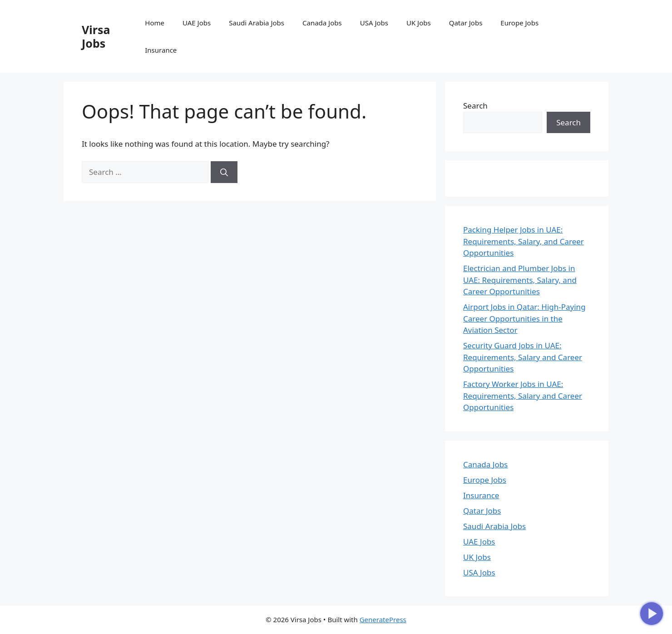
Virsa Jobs (96, 36)
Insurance (161, 50)
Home (155, 23)
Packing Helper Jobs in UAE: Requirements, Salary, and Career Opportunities (524, 241)
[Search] (224, 172)
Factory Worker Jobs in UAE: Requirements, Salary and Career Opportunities (523, 396)
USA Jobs (374, 23)
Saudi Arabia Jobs (257, 23)
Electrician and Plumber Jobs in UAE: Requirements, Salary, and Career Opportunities (520, 280)
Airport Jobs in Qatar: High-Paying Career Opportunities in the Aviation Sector (524, 318)
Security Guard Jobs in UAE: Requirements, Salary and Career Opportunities (523, 357)
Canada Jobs (322, 23)
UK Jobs (419, 23)
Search (475, 106)
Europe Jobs (519, 23)
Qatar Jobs (466, 23)
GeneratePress (383, 619)
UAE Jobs (197, 23)
